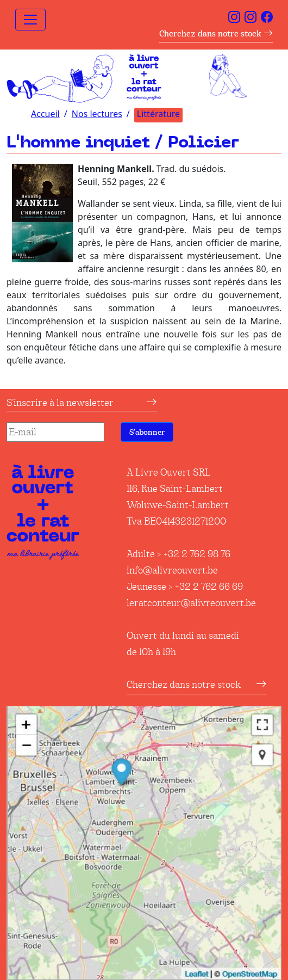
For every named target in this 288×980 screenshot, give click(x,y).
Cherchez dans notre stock (216, 33)
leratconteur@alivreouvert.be (191, 603)
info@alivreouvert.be (172, 570)
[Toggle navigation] (30, 20)
